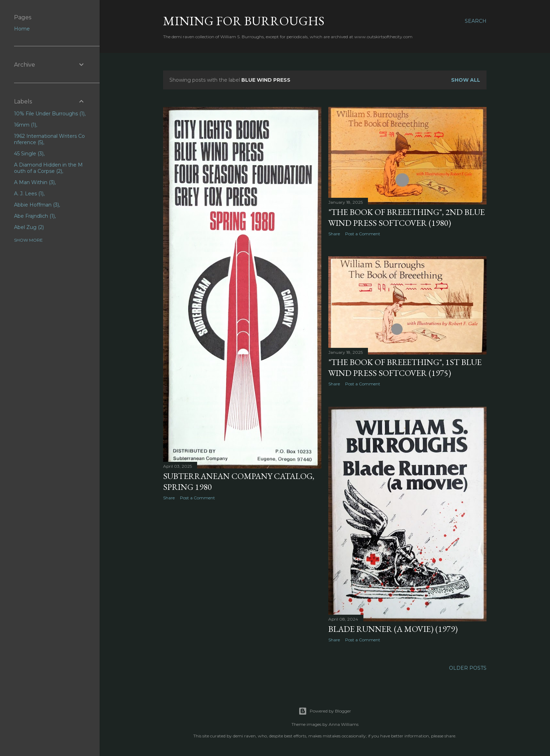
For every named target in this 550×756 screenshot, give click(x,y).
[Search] (476, 21)
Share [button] (169, 498)
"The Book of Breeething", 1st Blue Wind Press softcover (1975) (405, 367)
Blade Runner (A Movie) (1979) (393, 629)
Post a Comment (197, 498)
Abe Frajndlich (34, 216)
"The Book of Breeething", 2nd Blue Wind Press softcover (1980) (407, 217)
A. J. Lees (29, 194)
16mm (25, 125)
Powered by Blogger (325, 711)
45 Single (29, 154)
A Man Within (34, 182)
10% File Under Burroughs (49, 114)
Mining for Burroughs (244, 21)
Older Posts (468, 668)
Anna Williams (344, 724)
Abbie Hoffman (36, 205)
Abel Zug (29, 227)
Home (22, 29)
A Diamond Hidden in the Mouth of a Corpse (48, 168)
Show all (466, 80)
